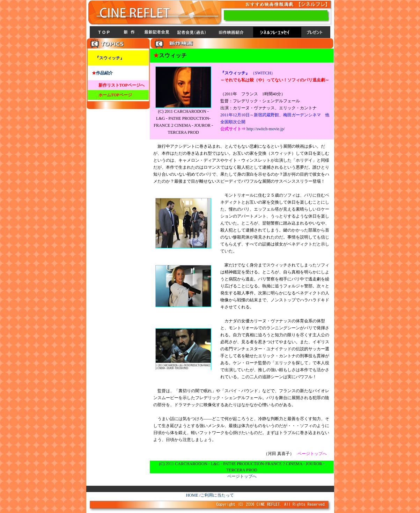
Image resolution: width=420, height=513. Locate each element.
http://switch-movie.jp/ (266, 129)
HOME (192, 495)
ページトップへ (242, 476)
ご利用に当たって (217, 495)
